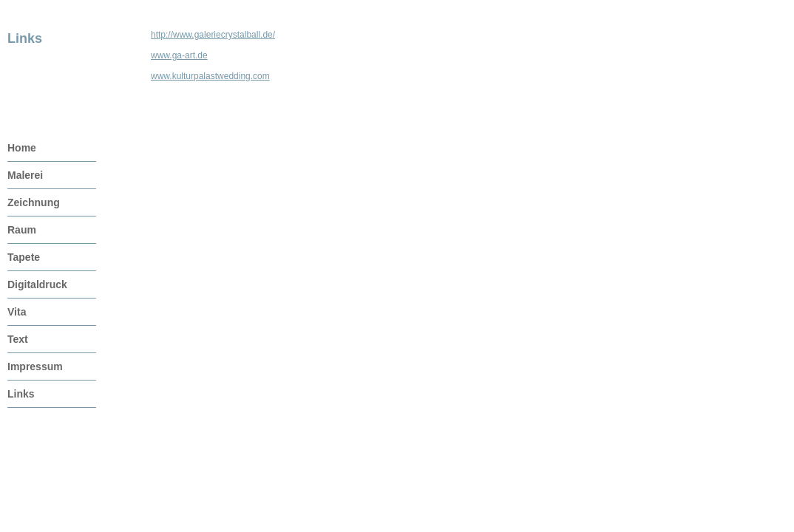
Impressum (35, 366)
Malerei (25, 175)
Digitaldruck (37, 284)
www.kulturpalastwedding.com (210, 76)
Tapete (24, 257)
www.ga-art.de (179, 55)
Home (22, 148)
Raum (22, 230)
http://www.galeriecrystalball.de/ (213, 35)
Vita (17, 312)
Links (21, 394)
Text (18, 339)
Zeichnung (34, 202)
